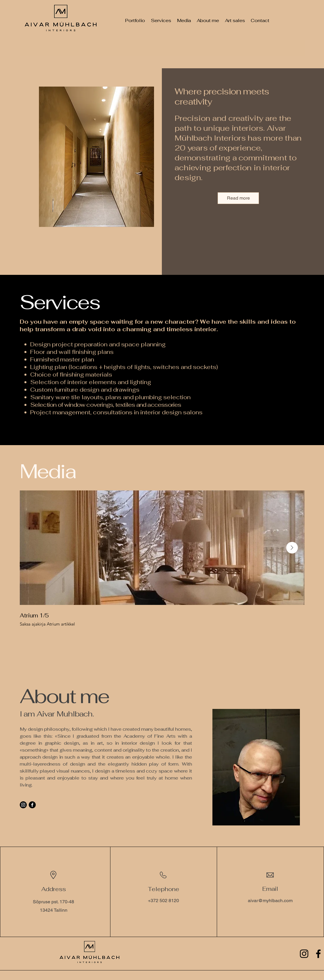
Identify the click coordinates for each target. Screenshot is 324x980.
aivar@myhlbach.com (270, 901)
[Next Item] (292, 548)
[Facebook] (32, 805)
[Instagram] (23, 805)
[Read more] (238, 198)
